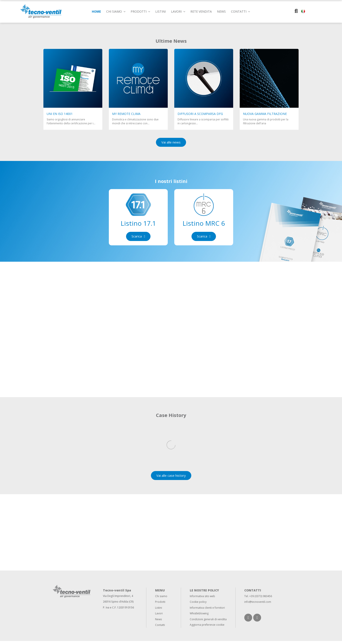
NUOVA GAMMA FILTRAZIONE (265, 114)
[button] (240, 11)
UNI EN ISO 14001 (60, 114)
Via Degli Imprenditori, (117, 599)
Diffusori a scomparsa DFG (200, 114)
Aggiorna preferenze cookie (207, 628)
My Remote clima (126, 114)
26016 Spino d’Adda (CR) (118, 605)
